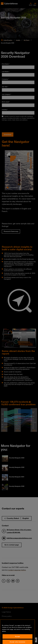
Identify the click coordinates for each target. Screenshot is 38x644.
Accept (17, 641)
